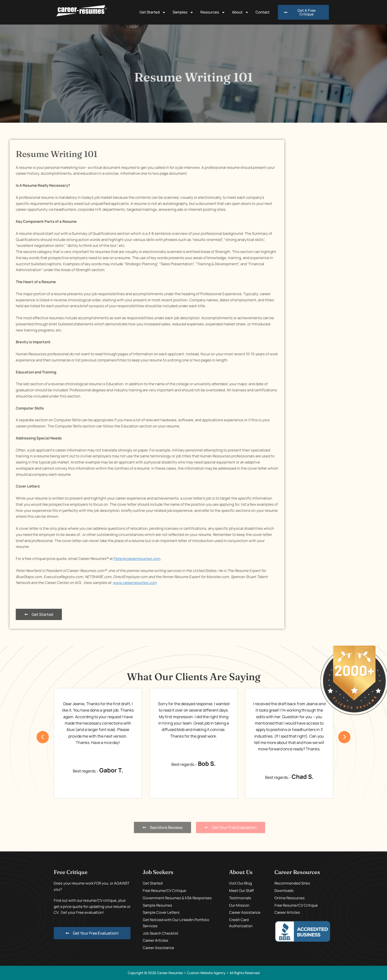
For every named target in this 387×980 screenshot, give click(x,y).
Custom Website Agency (206, 973)
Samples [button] (183, 12)
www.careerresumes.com (26, 583)
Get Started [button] (153, 12)
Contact (263, 12)
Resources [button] (213, 12)
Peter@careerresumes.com (28, 559)
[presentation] (43, 737)
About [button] (240, 12)
